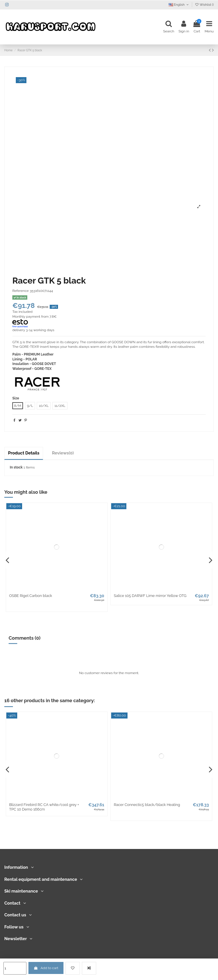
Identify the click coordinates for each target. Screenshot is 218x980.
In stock (16, 467)
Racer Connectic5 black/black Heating (147, 805)
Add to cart (46, 968)
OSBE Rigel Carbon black (31, 596)
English (179, 5)
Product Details (24, 453)
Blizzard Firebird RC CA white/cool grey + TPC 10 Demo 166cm (44, 807)
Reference (21, 291)
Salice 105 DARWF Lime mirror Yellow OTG (150, 596)
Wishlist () (204, 5)
